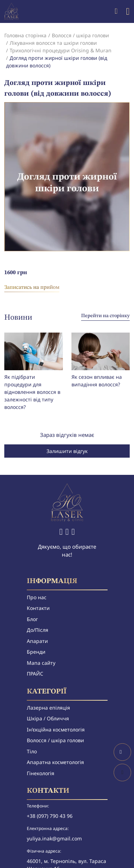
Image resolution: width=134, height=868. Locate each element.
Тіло (32, 751)
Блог (32, 619)
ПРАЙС (35, 674)
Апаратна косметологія (55, 762)
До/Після (38, 630)
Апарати (37, 641)
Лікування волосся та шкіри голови (53, 43)
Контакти (38, 608)
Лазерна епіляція (48, 708)
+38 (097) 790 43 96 (50, 816)
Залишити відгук (67, 451)
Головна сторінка (25, 35)
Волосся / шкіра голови (80, 35)
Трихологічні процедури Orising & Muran (61, 50)
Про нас (37, 597)
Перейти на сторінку (105, 316)
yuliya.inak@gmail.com (54, 838)
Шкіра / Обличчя (48, 718)
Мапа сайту (41, 663)
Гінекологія (41, 773)
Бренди (36, 652)
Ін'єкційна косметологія (56, 729)
